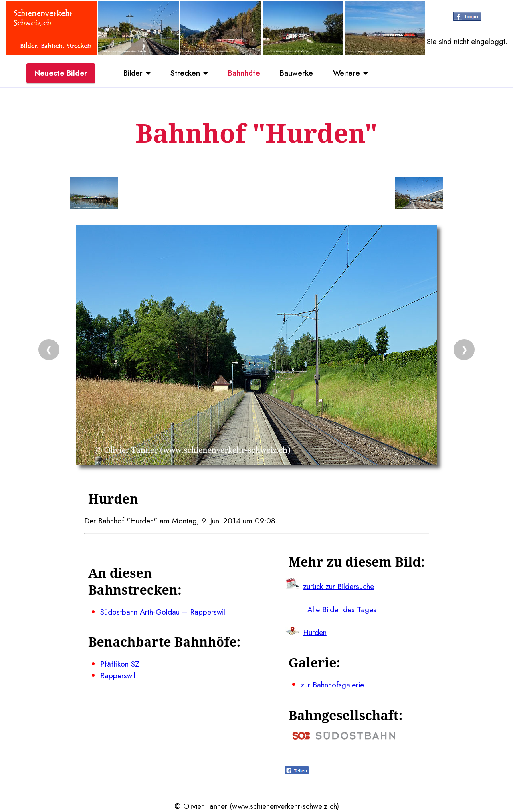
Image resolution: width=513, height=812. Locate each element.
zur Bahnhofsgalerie (332, 685)
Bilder (132, 73)
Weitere (347, 73)
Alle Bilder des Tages (342, 609)
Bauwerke (297, 73)
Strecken (185, 73)
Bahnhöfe (244, 73)
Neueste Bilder (61, 73)
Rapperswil (118, 675)
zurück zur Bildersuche (338, 586)
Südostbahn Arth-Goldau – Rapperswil (163, 612)
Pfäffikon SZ (120, 664)
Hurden (315, 632)
